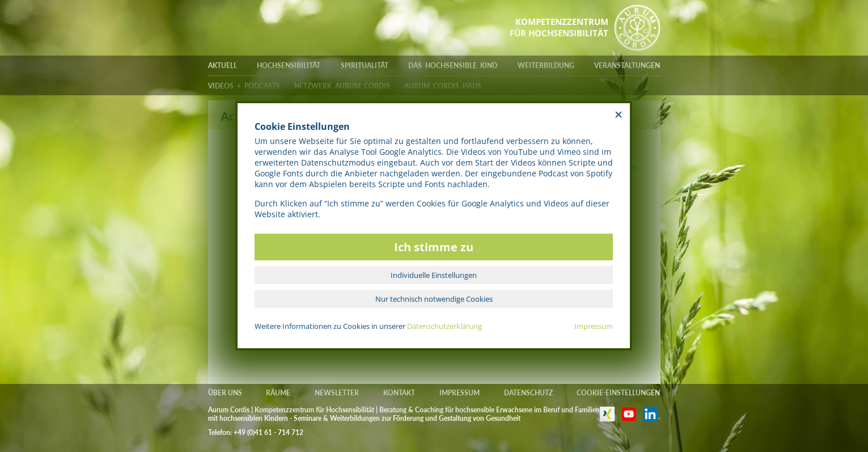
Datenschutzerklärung (444, 326)
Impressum (594, 326)
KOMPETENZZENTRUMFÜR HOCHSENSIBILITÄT (559, 27)
